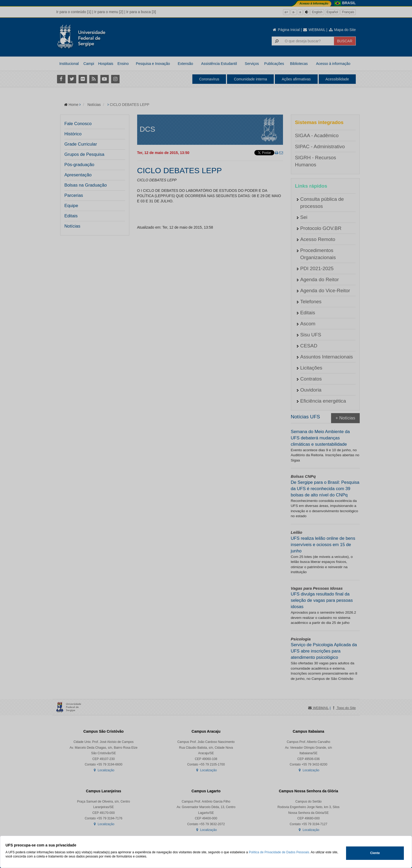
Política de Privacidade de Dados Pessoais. (279, 852)
